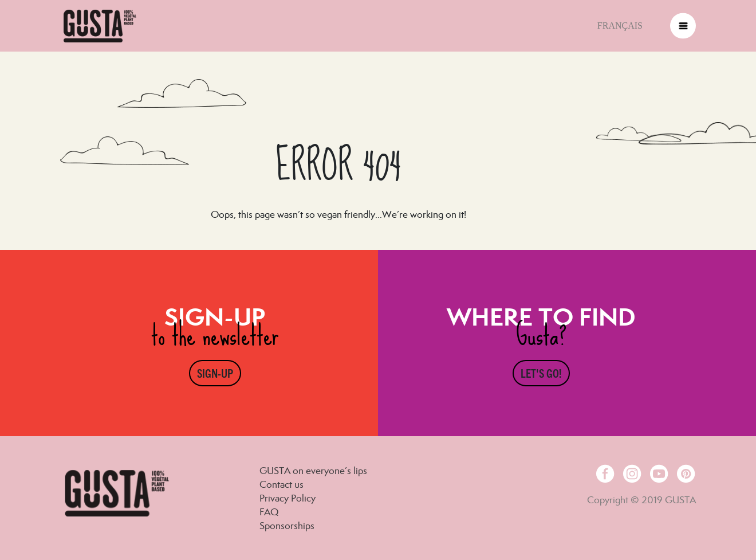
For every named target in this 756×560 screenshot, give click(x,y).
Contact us (281, 484)
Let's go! (541, 373)
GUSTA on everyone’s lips (313, 471)
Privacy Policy (288, 498)
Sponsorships (287, 526)
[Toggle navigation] (683, 26)
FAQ (269, 512)
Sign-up (215, 373)
